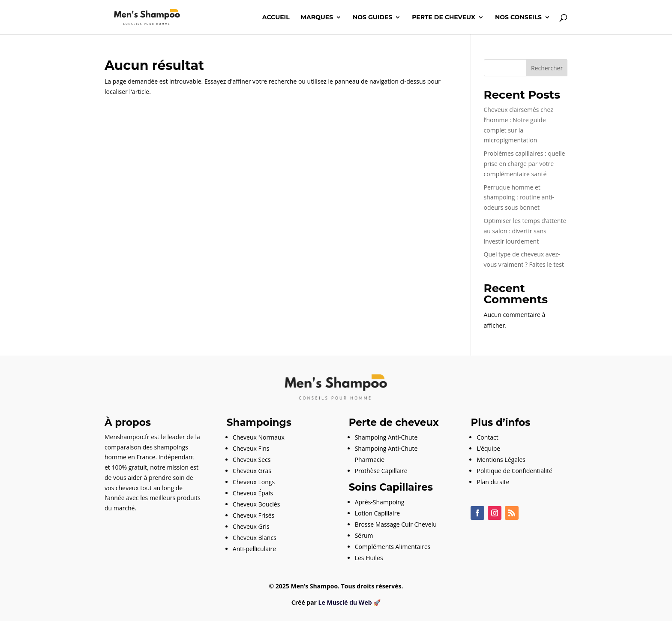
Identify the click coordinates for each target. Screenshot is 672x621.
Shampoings (259, 422)
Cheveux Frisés (253, 515)
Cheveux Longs (254, 482)
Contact (487, 437)
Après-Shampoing (380, 502)
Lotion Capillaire (378, 513)
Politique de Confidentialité (514, 471)
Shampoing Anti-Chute (386, 437)
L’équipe (488, 448)
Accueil (276, 18)
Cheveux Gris (251, 526)
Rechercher (547, 68)
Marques (317, 18)
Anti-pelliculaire (254, 549)
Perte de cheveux (444, 18)
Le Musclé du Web (345, 602)
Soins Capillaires (391, 487)
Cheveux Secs (252, 460)
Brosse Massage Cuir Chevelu (396, 524)
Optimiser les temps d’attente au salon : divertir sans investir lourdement (525, 231)
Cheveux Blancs (255, 538)
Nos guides (372, 18)
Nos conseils (518, 18)
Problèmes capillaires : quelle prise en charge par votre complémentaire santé (525, 164)
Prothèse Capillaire (381, 471)
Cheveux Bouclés (256, 504)
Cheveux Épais (253, 493)
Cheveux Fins (251, 448)
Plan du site (493, 482)
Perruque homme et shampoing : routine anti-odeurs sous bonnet (519, 197)
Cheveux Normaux (259, 437)
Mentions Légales (501, 460)
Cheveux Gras (252, 471)
